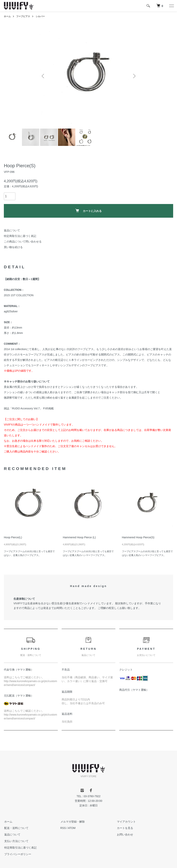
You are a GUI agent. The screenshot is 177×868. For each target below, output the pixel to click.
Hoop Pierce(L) (13, 537)
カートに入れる (88, 211)
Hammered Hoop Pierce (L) (79, 537)
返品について (12, 230)
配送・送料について (16, 828)
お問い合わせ (125, 835)
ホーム (7, 16)
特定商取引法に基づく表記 (20, 236)
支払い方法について (16, 841)
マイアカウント (126, 822)
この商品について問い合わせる (23, 242)
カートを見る (125, 828)
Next (134, 76)
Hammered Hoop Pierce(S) (138, 537)
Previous (43, 76)
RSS (63, 828)
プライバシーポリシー (17, 854)
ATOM (72, 828)
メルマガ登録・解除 (72, 822)
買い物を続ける (13, 247)
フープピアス (23, 16)
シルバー (40, 16)
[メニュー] (171, 6)
